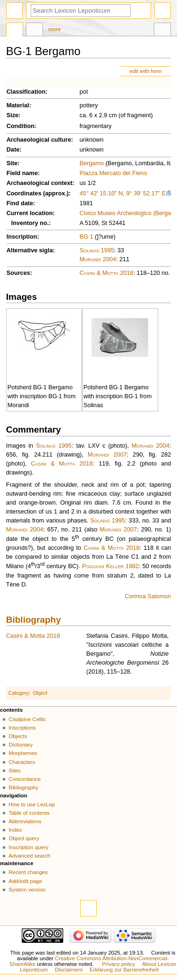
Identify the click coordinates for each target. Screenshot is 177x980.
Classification (26, 92)
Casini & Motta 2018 (107, 273)
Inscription (22, 237)
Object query (24, 838)
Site (12, 163)
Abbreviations (25, 821)
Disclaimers (69, 970)
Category (19, 693)
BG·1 (87, 237)
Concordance (25, 779)
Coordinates (24, 193)
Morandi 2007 (107, 455)
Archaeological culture (39, 140)
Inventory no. (30, 223)
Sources (18, 273)
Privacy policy (118, 964)
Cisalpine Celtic (27, 719)
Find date (20, 203)
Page (15, 31)
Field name (22, 173)
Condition (21, 126)
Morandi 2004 (98, 259)
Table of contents (29, 813)
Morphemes (23, 753)
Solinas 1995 (97, 250)
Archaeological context (40, 183)
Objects (18, 736)
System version (27, 890)
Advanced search (29, 856)
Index (15, 830)
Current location (30, 213)
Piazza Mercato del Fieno (114, 173)
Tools (162, 31)
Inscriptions (22, 728)
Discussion (34, 31)
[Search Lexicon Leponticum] (81, 11)
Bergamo (92, 163)
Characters (22, 762)
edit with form (145, 71)
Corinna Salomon (148, 596)
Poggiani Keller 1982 (110, 566)
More (55, 29)
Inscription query (28, 847)
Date (13, 150)
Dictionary (21, 745)
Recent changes (28, 872)
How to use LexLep (32, 804)
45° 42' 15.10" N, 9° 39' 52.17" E (123, 193)
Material (18, 105)
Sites (14, 771)
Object (40, 693)
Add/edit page (25, 881)
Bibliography (34, 620)
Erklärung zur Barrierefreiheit (124, 970)
